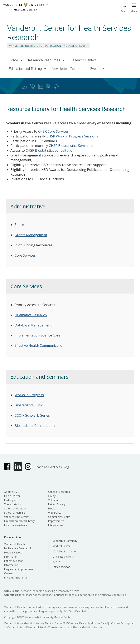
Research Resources (44, 60)
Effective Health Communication (40, 345)
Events (95, 69)
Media (52, 509)
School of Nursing (15, 513)
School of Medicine (15, 509)
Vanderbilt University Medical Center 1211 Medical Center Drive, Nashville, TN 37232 (65, 551)
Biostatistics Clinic (29, 405)
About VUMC (12, 492)
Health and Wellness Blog (52, 467)
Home (13, 60)
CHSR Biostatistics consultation (50, 150)
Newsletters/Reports (67, 69)
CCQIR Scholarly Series (32, 415)
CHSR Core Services (53, 131)
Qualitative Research (31, 315)
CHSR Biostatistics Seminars (71, 146)
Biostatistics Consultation (35, 426)
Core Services (25, 255)
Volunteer (54, 500)
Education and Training (25, 69)
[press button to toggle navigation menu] (134, 10)
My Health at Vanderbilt (18, 548)
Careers (9, 573)
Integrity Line (56, 525)
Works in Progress (29, 395)
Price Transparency (16, 578)
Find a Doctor (12, 496)
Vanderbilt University (16, 517)
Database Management (33, 325)
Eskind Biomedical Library (19, 521)
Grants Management (31, 235)
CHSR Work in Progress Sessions (72, 136)
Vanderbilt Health (15, 544)
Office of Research (59, 492)
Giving (52, 496)
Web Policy (55, 513)
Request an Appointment (19, 569)
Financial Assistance (16, 525)
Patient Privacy (57, 504)
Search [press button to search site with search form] (125, 7)
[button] (21, 60)
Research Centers (84, 60)
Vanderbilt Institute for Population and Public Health (48, 46)
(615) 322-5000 (61, 567)
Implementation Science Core (37, 335)
